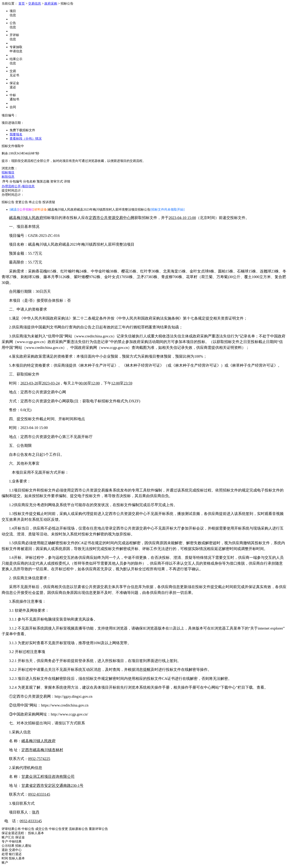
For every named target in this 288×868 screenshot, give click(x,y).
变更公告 (22, 202)
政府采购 (51, 4)
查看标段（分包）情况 (26, 139)
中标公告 (28, 829)
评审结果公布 (11, 829)
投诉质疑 (49, 202)
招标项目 (8, 172)
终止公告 (35, 202)
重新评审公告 (98, 829)
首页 (22, 4)
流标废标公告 (78, 829)
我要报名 (16, 134)
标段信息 (8, 177)
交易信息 (35, 4)
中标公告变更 (58, 829)
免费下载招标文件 (22, 130)
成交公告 (42, 829)
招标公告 (8, 202)
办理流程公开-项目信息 (18, 186)
